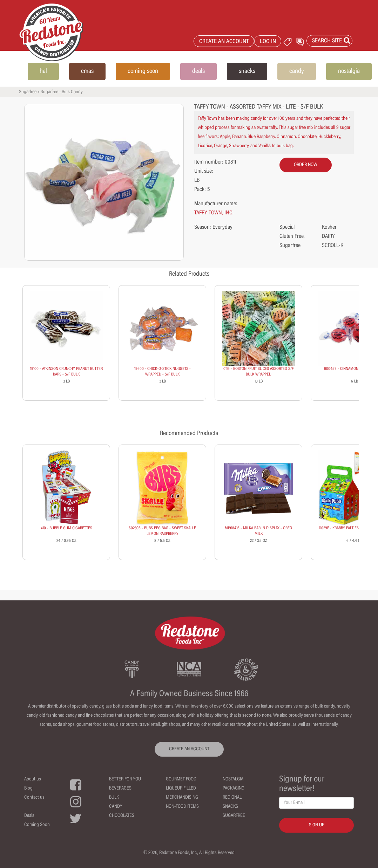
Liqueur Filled (181, 788)
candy (297, 71)
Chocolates (122, 816)
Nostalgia (233, 779)
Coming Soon (37, 825)
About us (33, 779)
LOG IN (268, 42)
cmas (87, 71)
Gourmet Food (181, 779)
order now (306, 165)
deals (198, 71)
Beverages (120, 788)
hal (43, 71)
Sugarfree (28, 92)
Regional (232, 798)
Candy (116, 807)
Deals (29, 816)
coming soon (143, 71)
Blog (28, 788)
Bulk (114, 798)
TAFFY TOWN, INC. (214, 213)
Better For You (125, 779)
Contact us (34, 798)
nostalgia (349, 71)
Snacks (230, 807)
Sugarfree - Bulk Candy (62, 92)
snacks (247, 71)
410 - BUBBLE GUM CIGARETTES (66, 528)
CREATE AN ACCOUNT (224, 42)
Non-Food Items (182, 807)
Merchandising (182, 798)
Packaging (234, 788)
